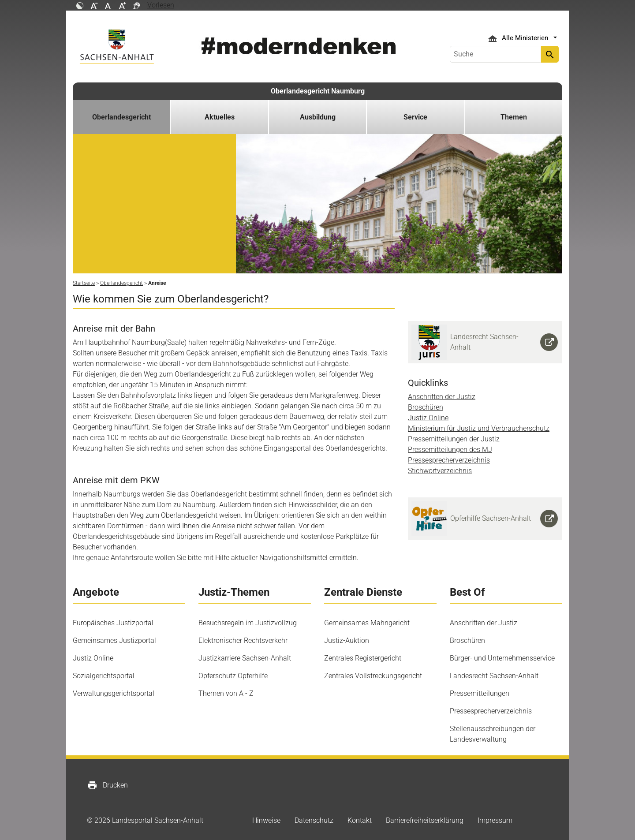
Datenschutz (314, 820)
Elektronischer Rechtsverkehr (243, 640)
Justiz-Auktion (347, 640)
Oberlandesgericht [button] (121, 117)
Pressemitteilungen (480, 693)
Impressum (495, 820)
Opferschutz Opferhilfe (233, 676)
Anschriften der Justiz (442, 397)
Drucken (107, 785)
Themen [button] (514, 117)
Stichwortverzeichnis (440, 471)
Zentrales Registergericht (363, 658)
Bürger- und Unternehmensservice (502, 658)
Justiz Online (428, 418)
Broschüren (426, 407)
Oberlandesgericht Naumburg (318, 91)
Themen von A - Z (226, 693)
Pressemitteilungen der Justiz (454, 439)
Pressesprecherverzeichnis (449, 460)
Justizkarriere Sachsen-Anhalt (245, 658)
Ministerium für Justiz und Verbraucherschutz (479, 428)
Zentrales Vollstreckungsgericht (373, 676)
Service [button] (415, 117)
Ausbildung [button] (318, 117)
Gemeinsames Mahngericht (367, 623)
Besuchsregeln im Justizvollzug (248, 623)
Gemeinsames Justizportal (114, 640)
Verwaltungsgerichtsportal (114, 693)
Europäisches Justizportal (113, 623)
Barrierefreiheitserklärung (425, 820)
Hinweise (266, 820)
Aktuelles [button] (220, 117)
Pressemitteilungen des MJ (450, 450)
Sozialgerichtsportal (104, 676)
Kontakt (360, 820)
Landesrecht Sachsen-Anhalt (494, 676)
